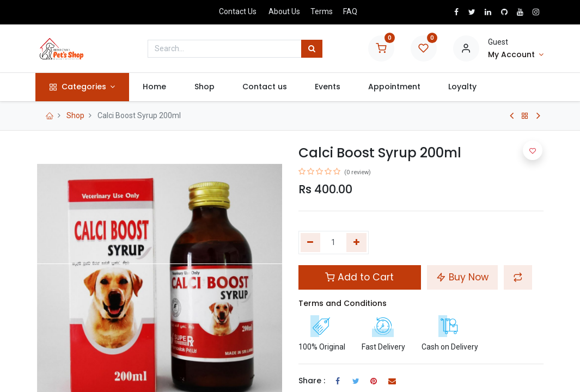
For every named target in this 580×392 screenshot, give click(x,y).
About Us (284, 11)
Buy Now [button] (462, 277)
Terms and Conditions (343, 303)
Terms (322, 11)
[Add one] (356, 243)
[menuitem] (156, 87)
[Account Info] (516, 55)
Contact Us (238, 11)
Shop (75, 115)
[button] (518, 277)
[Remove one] (311, 243)
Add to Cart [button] (359, 277)
